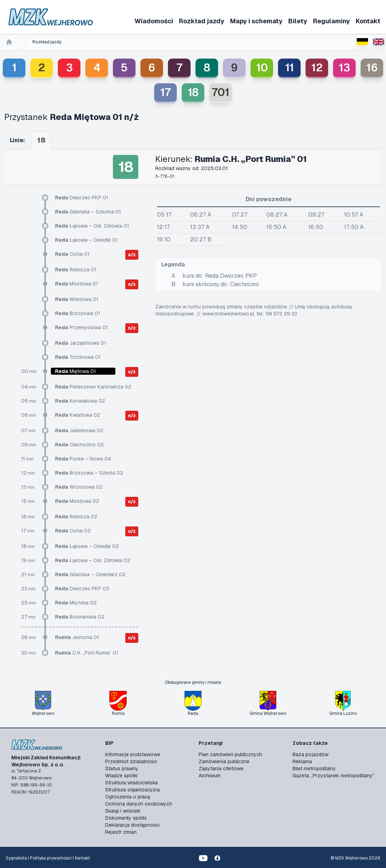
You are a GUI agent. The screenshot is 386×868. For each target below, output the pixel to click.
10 (262, 68)
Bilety (298, 21)
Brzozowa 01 (78, 313)
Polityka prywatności (51, 858)
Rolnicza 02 (76, 517)
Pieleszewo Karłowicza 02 (93, 387)
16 (372, 68)
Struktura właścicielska (131, 783)
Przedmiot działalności (131, 761)
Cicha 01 (72, 254)
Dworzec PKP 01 (82, 198)
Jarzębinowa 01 (81, 343)
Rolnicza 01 (76, 270)
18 (193, 92)
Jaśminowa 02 (79, 430)
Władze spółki (121, 776)
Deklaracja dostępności (132, 825)
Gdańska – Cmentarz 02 (90, 574)
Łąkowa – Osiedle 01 (86, 240)
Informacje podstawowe (133, 754)
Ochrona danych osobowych (139, 804)
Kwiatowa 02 (78, 415)
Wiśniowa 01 (77, 299)
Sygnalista (16, 858)
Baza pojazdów (310, 754)
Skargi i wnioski (123, 811)
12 (317, 68)
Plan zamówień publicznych (230, 754)
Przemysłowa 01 (82, 327)
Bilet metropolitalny (314, 768)
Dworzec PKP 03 (82, 589)
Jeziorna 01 (77, 637)
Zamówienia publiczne (224, 761)
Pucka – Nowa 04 (83, 459)
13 (344, 68)
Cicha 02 (73, 531)
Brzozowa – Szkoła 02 (89, 473)
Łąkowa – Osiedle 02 (87, 546)
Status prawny (122, 768)
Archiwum (210, 776)
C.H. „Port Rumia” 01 (87, 653)
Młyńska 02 (76, 603)
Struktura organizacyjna (132, 790)
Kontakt (368, 21)
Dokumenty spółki (126, 818)
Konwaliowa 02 (80, 401)
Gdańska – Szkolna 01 (88, 212)
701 (221, 92)
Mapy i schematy (256, 21)
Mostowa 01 (77, 284)
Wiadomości (154, 21)
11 (289, 68)
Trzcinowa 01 (78, 357)
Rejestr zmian (121, 832)
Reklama (302, 761)
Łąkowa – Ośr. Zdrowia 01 (92, 226)
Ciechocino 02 (79, 445)
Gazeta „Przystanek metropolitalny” (333, 776)
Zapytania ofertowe (221, 768)
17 (165, 92)
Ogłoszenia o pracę (128, 797)
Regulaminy (331, 21)
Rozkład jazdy (202, 21)
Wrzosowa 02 (79, 487)
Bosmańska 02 (80, 617)
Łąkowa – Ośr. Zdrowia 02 (93, 560)
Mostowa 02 (77, 501)
